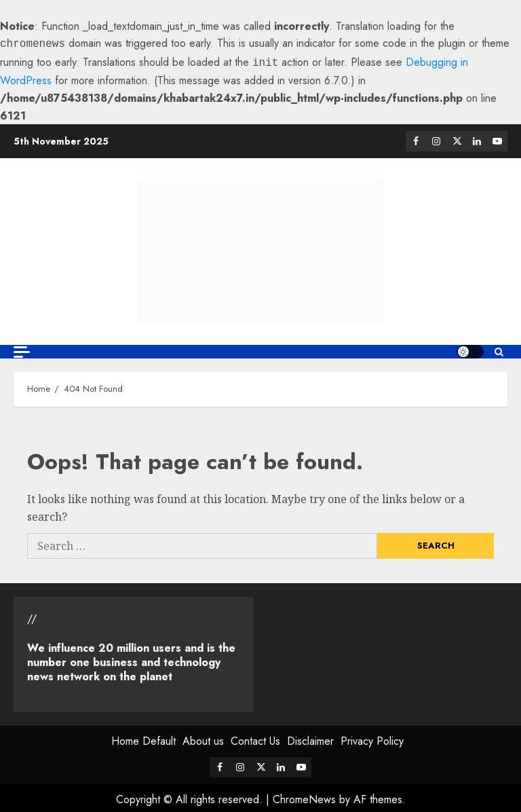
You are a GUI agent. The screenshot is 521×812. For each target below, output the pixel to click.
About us (203, 738)
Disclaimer (310, 738)
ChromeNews (304, 797)
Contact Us (255, 738)
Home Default (143, 738)
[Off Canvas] (22, 349)
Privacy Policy (372, 738)
